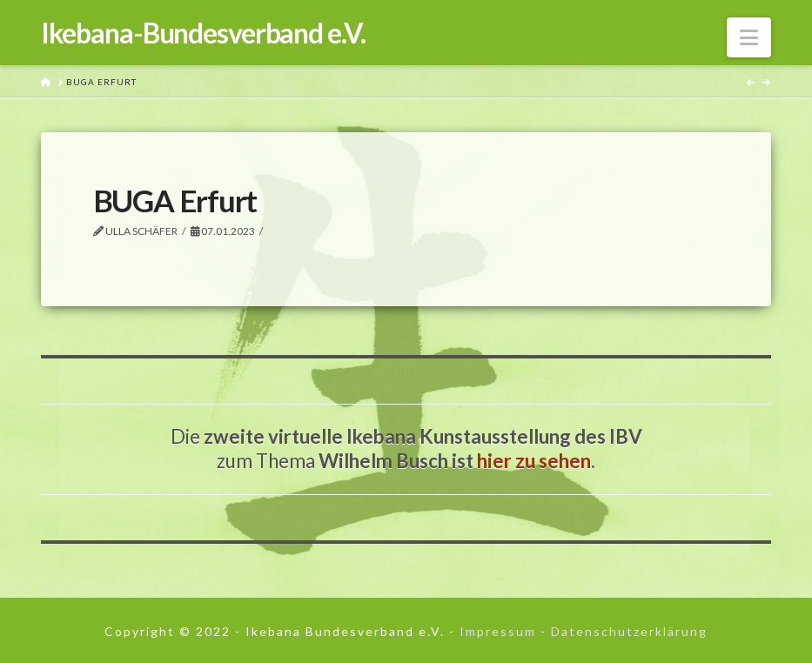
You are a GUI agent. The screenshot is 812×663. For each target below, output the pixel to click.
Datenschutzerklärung (629, 631)
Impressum (498, 631)
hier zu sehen (534, 461)
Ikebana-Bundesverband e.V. (203, 33)
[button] (749, 37)
